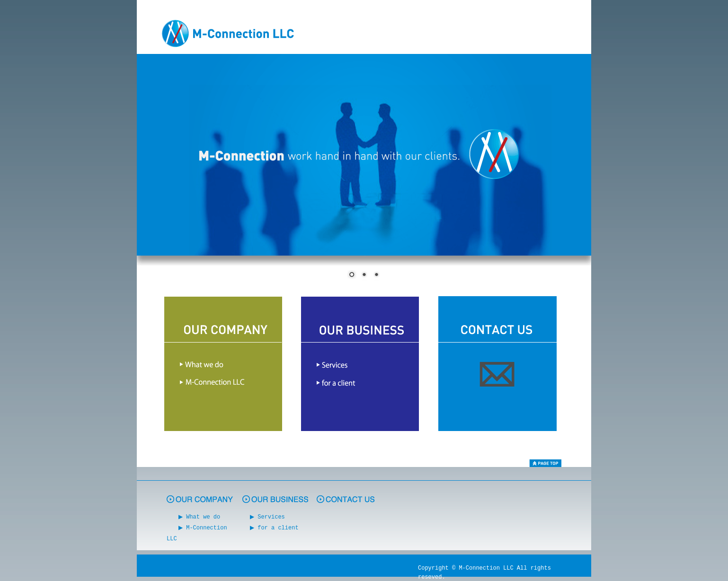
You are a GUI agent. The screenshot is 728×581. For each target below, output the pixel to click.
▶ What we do (201, 516)
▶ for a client (275, 527)
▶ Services (269, 516)
